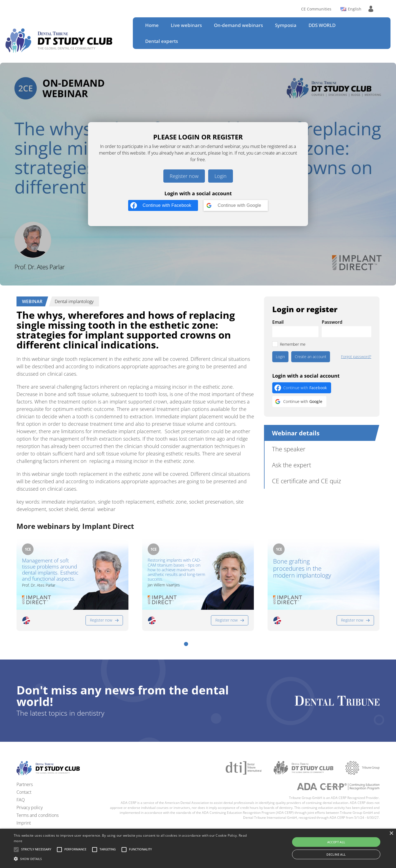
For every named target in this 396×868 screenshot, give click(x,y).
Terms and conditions (38, 815)
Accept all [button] (336, 842)
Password (332, 322)
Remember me (293, 344)
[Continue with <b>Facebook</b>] (163, 205)
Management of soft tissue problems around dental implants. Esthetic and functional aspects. (50, 570)
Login (221, 176)
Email (278, 322)
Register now (184, 176)
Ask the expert (291, 465)
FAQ (21, 800)
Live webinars (186, 25)
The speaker (289, 449)
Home (152, 25)
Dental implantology (74, 301)
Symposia (286, 25)
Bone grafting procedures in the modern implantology (302, 568)
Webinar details (296, 433)
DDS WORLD (322, 25)
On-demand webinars (238, 25)
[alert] (198, 848)
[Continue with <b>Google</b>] (236, 205)
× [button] (391, 833)
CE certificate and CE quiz (306, 481)
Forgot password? (356, 357)
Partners (25, 784)
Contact (24, 792)
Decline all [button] (336, 854)
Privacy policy (30, 807)
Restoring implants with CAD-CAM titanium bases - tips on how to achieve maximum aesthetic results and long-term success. (176, 570)
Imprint (24, 823)
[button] (186, 644)
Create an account (311, 357)
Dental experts (162, 41)
